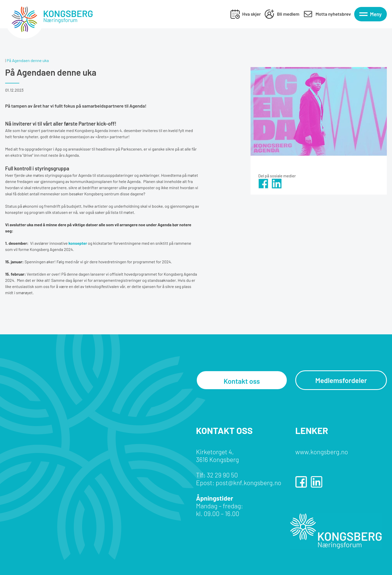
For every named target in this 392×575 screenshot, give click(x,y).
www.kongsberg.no (322, 452)
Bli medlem (288, 14)
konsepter (78, 243)
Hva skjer (252, 14)
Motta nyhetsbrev (333, 14)
